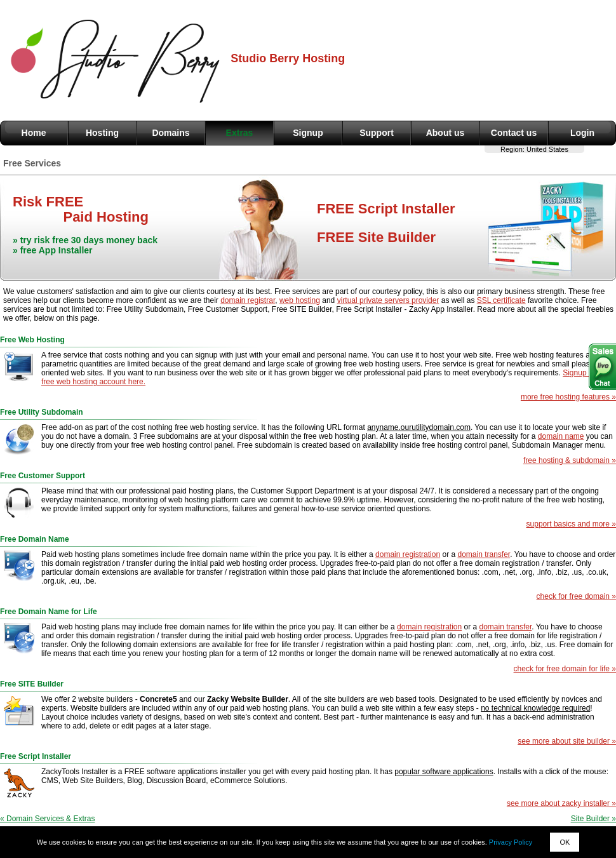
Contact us (514, 133)
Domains (171, 133)
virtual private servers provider (388, 300)
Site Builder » (593, 819)
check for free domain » (576, 596)
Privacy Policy (511, 842)
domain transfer (484, 554)
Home (34, 133)
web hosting (300, 300)
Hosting (102, 133)
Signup (308, 133)
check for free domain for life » (565, 669)
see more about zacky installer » (561, 803)
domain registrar (248, 300)
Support (377, 133)
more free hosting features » (568, 397)
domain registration (408, 554)
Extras (240, 133)
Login (582, 133)
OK (565, 842)
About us (445, 133)
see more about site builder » (567, 741)
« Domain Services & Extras (47, 819)
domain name (561, 436)
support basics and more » (571, 524)
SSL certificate (501, 300)
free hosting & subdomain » (570, 460)
